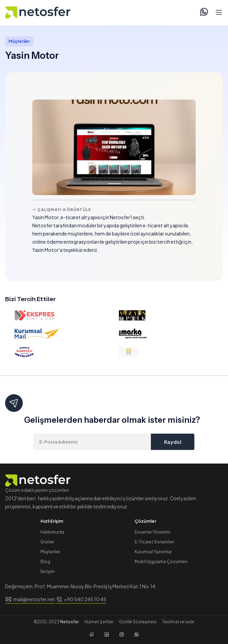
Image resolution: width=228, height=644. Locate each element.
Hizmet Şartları (99, 622)
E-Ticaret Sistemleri (154, 542)
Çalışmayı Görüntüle (62, 210)
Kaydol (173, 442)
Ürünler (47, 542)
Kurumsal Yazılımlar (153, 552)
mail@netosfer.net (34, 599)
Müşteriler (50, 552)
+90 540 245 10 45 (85, 599)
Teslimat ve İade (178, 622)
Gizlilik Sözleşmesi (138, 622)
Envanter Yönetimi (152, 532)
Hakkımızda (52, 532)
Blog (45, 562)
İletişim (48, 571)
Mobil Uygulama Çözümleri (161, 562)
